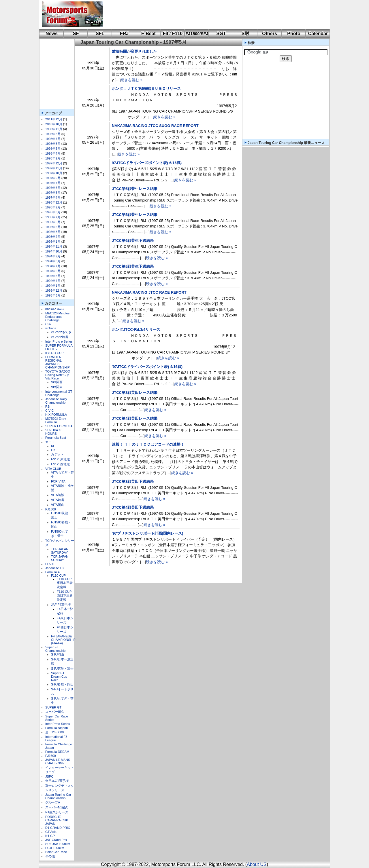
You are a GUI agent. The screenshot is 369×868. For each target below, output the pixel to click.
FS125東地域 (60, 459)
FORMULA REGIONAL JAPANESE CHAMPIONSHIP (58, 362)
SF (76, 34)
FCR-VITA (58, 481)
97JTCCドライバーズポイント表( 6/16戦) (147, 163)
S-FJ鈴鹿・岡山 (62, 684)
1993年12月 (54, 290)
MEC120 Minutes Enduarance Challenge (57, 317)
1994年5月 (53, 276)
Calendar (318, 34)
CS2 (48, 324)
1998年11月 (54, 129)
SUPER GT (53, 707)
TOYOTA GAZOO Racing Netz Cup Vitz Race (58, 375)
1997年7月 (53, 183)
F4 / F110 (173, 34)
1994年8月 (53, 261)
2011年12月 (54, 119)
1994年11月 (54, 246)
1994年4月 (53, 281)
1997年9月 (53, 178)
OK (53, 450)
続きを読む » (131, 80)
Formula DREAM (57, 752)
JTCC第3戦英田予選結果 (133, 482)
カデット (57, 454)
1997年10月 (54, 173)
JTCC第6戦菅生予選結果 (133, 241)
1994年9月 (53, 256)
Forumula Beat (56, 438)
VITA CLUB (53, 469)
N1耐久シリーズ (57, 812)
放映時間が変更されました (134, 51)
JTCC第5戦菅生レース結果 (135, 215)
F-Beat (148, 34)
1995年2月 (53, 237)
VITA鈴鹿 (58, 500)
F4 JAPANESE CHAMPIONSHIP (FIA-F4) (63, 640)
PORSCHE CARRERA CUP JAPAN (57, 820)
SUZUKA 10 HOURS (54, 432)
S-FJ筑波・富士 (62, 668)
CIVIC (49, 411)
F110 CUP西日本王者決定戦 (65, 596)
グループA (53, 802)
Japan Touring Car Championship (58, 796)
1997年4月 (53, 197)
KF (53, 446)
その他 (50, 856)
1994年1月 (53, 286)
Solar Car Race (56, 852)
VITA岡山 (58, 505)
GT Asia (51, 832)
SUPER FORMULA (59, 426)
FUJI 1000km (55, 848)
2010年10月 (54, 124)
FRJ (124, 34)
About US (257, 864)
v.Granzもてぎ (61, 332)
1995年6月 (53, 222)
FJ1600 (51, 756)
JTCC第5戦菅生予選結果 (133, 266)
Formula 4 (52, 572)
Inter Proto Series (58, 724)
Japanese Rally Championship (56, 401)
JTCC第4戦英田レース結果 (135, 418)
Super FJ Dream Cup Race (59, 677)
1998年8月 (53, 134)
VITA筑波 (58, 495)
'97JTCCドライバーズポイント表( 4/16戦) (147, 367)
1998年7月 (53, 139)
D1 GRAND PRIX (58, 828)
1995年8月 (53, 212)
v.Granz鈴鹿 (60, 337)
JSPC (49, 776)
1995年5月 (53, 227)
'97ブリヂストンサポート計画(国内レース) (147, 533)
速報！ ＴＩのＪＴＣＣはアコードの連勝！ (148, 444)
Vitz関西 (57, 382)
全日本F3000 (54, 732)
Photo (294, 34)
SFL (100, 34)
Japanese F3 (54, 568)
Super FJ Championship (55, 649)
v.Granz (51, 328)
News (52, 34)
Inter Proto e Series (59, 341)
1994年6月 (53, 271)
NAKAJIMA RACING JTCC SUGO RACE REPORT (155, 126)
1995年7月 (53, 217)
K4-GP (50, 836)
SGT (221, 34)
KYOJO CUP (54, 353)
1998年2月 (53, 158)
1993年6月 (53, 295)
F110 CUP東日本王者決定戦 (65, 583)
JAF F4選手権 (61, 605)
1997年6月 (53, 188)
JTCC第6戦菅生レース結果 (135, 189)
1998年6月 (53, 144)
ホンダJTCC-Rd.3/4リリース (136, 329)
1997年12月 (54, 163)
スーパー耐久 (55, 712)
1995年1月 (53, 242)
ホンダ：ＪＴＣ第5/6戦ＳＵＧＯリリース (146, 89)
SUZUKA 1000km (58, 844)
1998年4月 (53, 153)
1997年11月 (54, 168)
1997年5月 (53, 193)
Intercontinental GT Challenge (59, 393)
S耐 (245, 34)
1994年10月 (54, 251)
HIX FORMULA (56, 415)
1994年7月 (53, 266)
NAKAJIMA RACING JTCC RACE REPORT (149, 292)
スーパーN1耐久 (57, 807)
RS (47, 407)
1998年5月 (53, 149)
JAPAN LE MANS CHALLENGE (58, 761)
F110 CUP (58, 575)
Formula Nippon (57, 728)
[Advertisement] (212, 14)
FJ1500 (51, 509)
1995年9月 (53, 207)
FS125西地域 (60, 464)
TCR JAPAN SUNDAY (60, 558)
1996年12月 (54, 202)
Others (270, 34)
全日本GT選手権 (57, 781)
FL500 (50, 564)
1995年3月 (53, 232)
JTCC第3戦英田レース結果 (135, 393)
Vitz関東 (57, 387)
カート (50, 442)
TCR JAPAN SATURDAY (60, 551)
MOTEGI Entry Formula (56, 420)
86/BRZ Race (55, 309)
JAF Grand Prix (56, 840)
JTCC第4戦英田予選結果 (133, 507)
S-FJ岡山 (58, 654)
